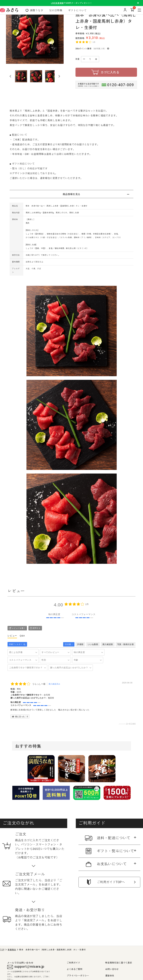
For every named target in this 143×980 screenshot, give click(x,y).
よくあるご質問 (75, 969)
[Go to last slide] (11, 76)
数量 (78, 59)
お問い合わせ (112, 969)
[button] (21, 76)
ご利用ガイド (73, 962)
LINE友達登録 (57, 3)
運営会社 (110, 975)
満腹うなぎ (37, 10)
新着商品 (12, 950)
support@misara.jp (26, 967)
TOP (2, 950)
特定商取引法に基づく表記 (119, 962)
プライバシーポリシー (78, 975)
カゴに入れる (110, 72)
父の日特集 (56, 10)
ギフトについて (78, 10)
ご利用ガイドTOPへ (111, 882)
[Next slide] (59, 76)
